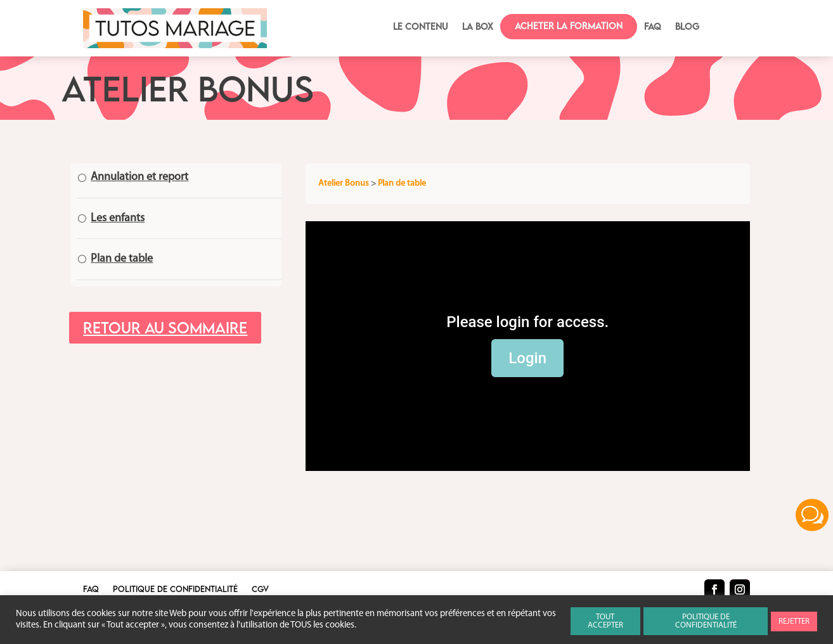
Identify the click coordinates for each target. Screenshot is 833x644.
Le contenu (421, 27)
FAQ (653, 27)
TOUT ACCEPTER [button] (605, 621)
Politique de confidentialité (175, 589)
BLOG (687, 27)
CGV (260, 589)
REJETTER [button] (794, 621)
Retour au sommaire (165, 327)
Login (527, 358)
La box (478, 27)
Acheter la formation (569, 26)
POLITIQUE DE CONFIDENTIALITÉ (706, 621)
